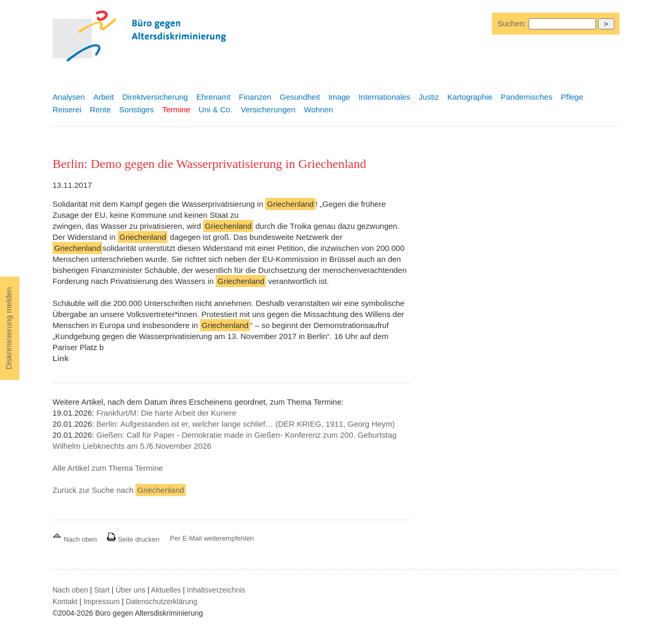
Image (339, 97)
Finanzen (255, 97)
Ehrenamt (213, 97)
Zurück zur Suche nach (119, 490)
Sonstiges (136, 109)
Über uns (130, 590)
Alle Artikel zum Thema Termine (108, 468)
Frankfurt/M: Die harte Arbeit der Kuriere (166, 413)
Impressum (102, 601)
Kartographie (470, 97)
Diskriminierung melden (9, 328)
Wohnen (319, 109)
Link (61, 358)
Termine (176, 109)
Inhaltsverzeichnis (216, 590)
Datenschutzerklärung (162, 601)
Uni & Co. (215, 109)
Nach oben (76, 539)
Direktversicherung (155, 97)
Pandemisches (527, 97)
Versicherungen (268, 109)
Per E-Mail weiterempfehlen (212, 538)
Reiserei (67, 109)
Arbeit (104, 97)
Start (102, 590)
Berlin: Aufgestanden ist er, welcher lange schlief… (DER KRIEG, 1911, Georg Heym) (245, 424)
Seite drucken (133, 539)
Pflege (572, 97)
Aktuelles (166, 590)
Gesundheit (300, 97)
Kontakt (65, 601)
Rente (100, 109)
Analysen (69, 97)
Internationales (384, 97)
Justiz (429, 97)
